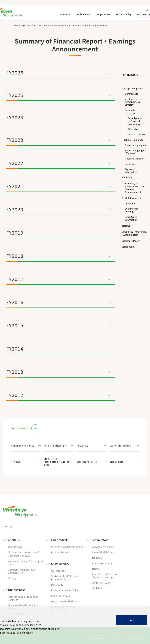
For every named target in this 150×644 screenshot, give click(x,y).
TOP (11, 527)
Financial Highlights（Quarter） (135, 152)
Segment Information (131, 171)
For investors (29, 25)
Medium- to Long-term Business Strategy (134, 102)
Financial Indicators (135, 159)
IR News (126, 226)
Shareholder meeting (131, 210)
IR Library (44, 25)
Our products (60, 540)
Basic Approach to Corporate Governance (136, 121)
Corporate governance (131, 112)
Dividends (130, 204)
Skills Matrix (134, 129)
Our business (17, 590)
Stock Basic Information (131, 218)
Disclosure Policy (131, 241)
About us (14, 540)
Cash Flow (130, 164)
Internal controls (136, 135)
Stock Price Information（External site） (134, 233)
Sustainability (60, 564)
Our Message (131, 94)
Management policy (132, 88)
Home (17, 25)
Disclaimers (128, 247)
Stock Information (131, 198)
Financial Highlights (132, 140)
